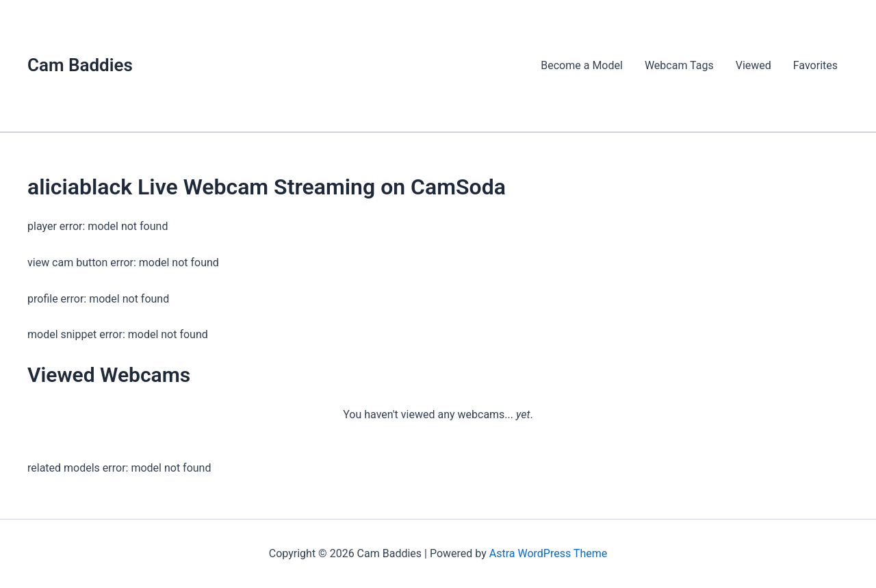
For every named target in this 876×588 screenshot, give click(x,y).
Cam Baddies (80, 65)
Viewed (753, 65)
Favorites (815, 65)
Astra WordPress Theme (548, 553)
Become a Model (582, 65)
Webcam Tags (679, 65)
